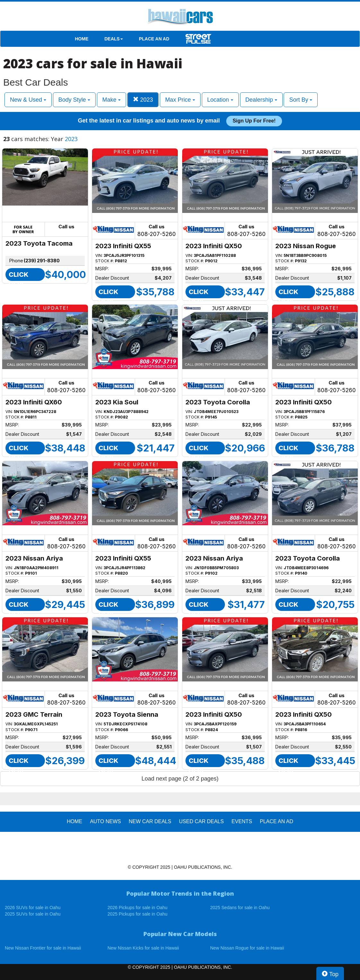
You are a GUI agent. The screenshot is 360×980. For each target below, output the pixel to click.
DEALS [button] (114, 39)
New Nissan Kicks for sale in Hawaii (143, 948)
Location (220, 100)
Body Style (74, 100)
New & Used (28, 100)
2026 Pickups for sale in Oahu (137, 908)
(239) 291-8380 (42, 261)
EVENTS (242, 821)
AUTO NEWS (105, 821)
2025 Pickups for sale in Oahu (137, 914)
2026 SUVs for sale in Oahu (33, 908)
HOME (82, 39)
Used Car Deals (201, 821)
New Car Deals (150, 821)
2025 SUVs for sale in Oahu (33, 914)
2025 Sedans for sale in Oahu (240, 908)
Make (111, 100)
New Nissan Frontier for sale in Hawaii (43, 948)
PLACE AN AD (154, 39)
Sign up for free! (254, 121)
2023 (143, 100)
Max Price (180, 100)
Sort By (301, 100)
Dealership (261, 100)
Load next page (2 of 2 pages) (180, 779)
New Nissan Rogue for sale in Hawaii (247, 948)
